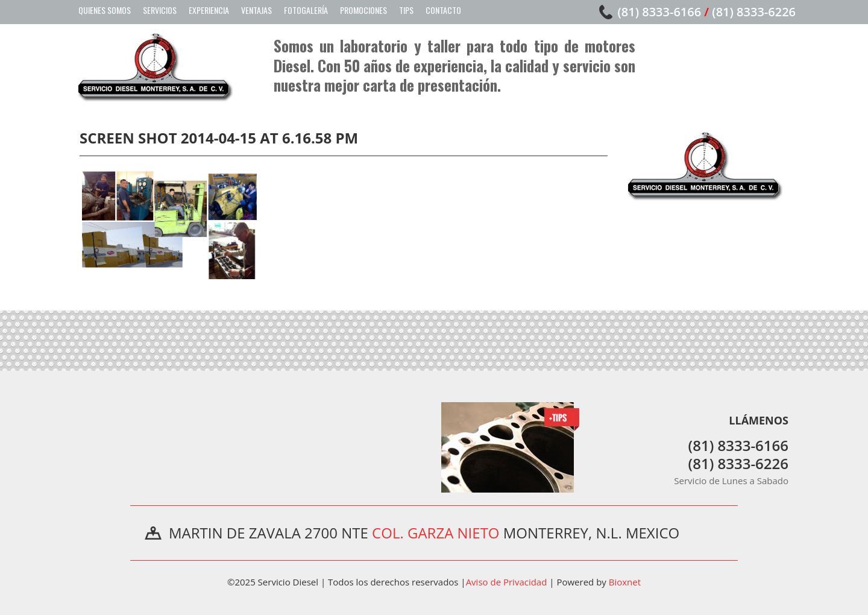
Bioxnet (625, 582)
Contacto (443, 10)
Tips (406, 10)
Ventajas (256, 10)
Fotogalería (306, 10)
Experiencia (209, 10)
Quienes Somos (105, 10)
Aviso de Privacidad (507, 582)
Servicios (160, 10)
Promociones (363, 10)
